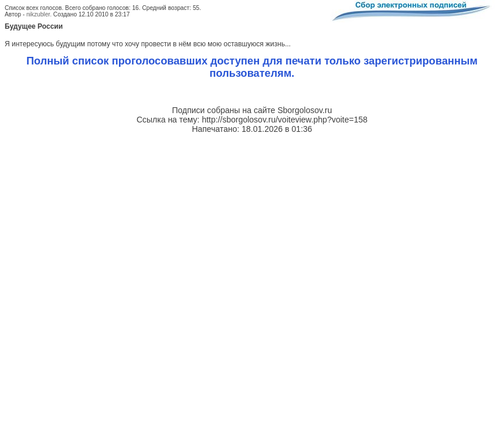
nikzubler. (39, 14)
